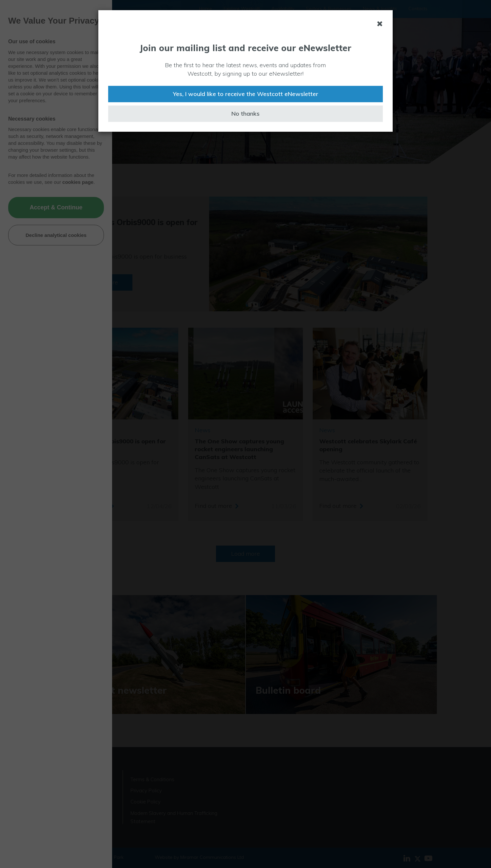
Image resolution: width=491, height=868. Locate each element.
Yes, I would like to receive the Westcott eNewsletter (245, 94)
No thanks (245, 114)
